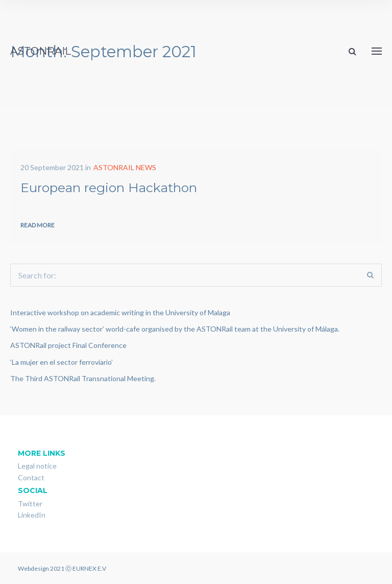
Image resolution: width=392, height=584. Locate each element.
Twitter (30, 504)
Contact (31, 477)
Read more (38, 225)
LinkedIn (32, 515)
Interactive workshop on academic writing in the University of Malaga (120, 312)
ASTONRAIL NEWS (125, 167)
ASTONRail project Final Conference (68, 345)
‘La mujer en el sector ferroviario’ (62, 362)
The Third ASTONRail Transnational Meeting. (83, 378)
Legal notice (37, 466)
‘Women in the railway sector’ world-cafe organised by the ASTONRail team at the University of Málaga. (175, 329)
